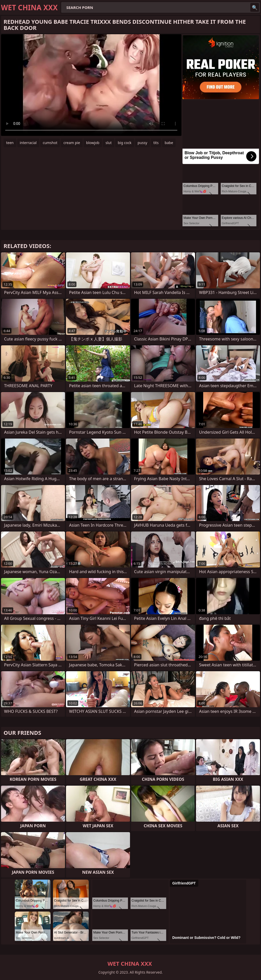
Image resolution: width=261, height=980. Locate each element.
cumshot (50, 143)
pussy (142, 143)
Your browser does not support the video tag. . (91, 85)
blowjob (93, 143)
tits (156, 143)
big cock (125, 143)
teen (10, 143)
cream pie (72, 143)
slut (109, 143)
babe (169, 143)
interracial (28, 143)
